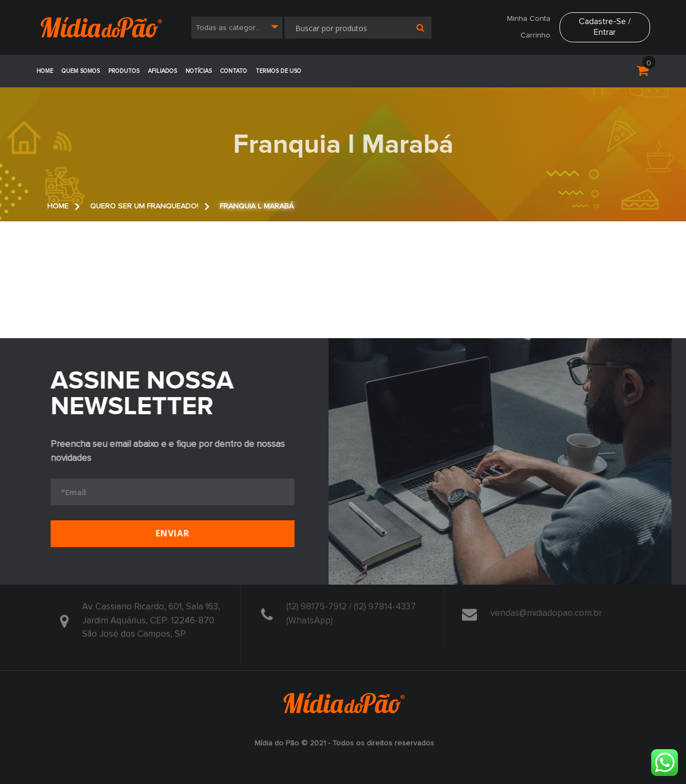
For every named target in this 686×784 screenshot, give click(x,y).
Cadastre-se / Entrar (605, 27)
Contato (234, 71)
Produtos (124, 71)
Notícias (199, 71)
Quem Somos (81, 71)
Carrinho (535, 35)
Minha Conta (529, 19)
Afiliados (162, 71)
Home (45, 71)
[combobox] (237, 28)
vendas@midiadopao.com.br (546, 611)
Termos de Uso (278, 71)
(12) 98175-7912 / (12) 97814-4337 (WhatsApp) (351, 612)
